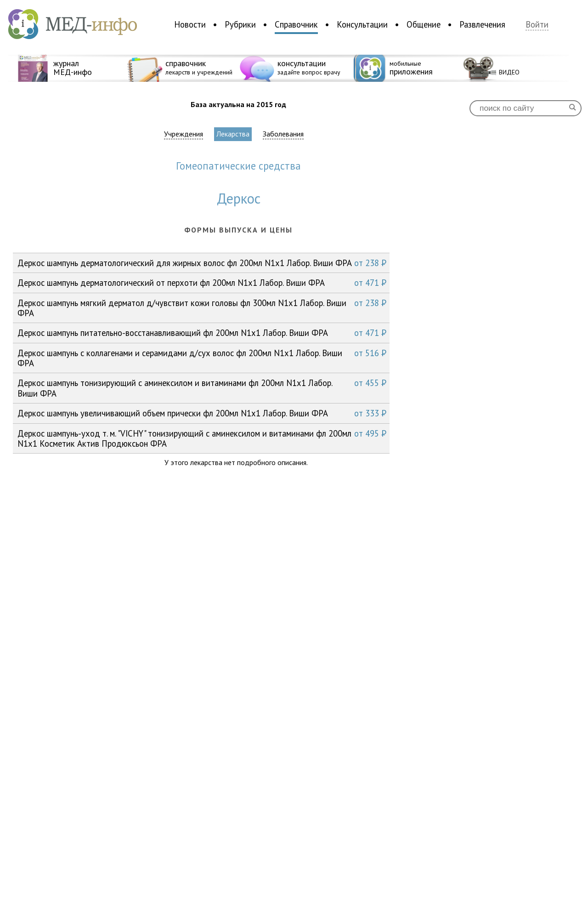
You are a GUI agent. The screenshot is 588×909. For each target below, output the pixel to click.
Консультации (362, 24)
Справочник (296, 24)
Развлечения (482, 24)
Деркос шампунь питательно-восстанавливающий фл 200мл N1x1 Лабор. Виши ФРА (202, 333)
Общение (424, 24)
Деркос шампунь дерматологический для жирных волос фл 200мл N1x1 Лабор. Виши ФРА (202, 263)
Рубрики (240, 24)
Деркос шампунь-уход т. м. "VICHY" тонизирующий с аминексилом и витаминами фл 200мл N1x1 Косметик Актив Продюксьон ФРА (202, 438)
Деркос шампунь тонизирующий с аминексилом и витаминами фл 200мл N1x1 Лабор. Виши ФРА (202, 388)
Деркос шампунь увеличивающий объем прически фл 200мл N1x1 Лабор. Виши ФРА (202, 413)
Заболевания (283, 134)
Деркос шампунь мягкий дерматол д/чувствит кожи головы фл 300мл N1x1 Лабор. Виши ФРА (202, 308)
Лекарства (233, 134)
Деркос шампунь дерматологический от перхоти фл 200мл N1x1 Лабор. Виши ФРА (202, 283)
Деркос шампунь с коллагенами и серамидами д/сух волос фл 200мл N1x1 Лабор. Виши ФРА (202, 358)
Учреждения (184, 134)
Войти (537, 25)
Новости (190, 24)
